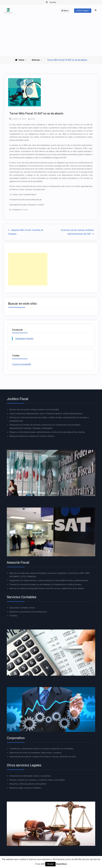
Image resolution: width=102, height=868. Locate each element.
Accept (50, 864)
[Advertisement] (51, 37)
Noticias (36, 60)
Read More (61, 864)
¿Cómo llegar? (83, 11)
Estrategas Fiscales (24, 339)
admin (33, 119)
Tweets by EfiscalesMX (22, 364)
